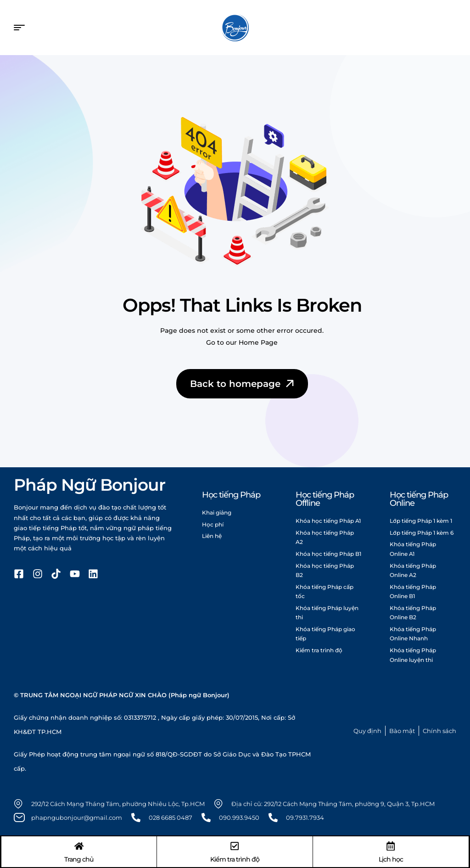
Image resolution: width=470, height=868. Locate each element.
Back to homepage (243, 384)
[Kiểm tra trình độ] (235, 846)
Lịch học (390, 859)
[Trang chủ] (79, 846)
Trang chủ (79, 859)
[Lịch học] (391, 846)
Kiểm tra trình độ (235, 859)
